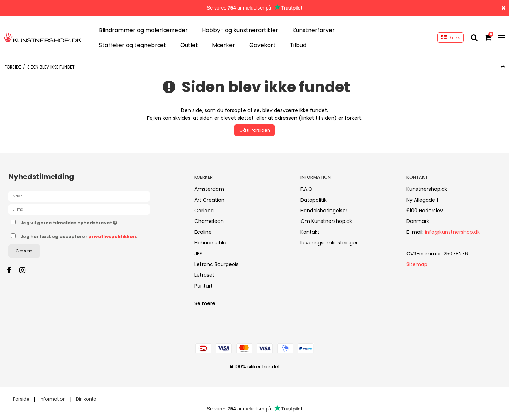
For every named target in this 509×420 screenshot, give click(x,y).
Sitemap (417, 264)
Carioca (204, 211)
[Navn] (79, 196)
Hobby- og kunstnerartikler (240, 30)
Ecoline (203, 232)
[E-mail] (79, 209)
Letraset (204, 275)
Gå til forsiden (255, 130)
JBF (198, 254)
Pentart (204, 286)
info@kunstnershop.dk (452, 232)
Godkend (24, 251)
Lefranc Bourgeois (217, 264)
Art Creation (209, 200)
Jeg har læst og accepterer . (79, 236)
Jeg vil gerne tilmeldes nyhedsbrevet (94, 221)
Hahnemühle (210, 243)
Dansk (451, 38)
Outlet (189, 45)
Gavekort (262, 45)
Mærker (224, 45)
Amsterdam (209, 189)
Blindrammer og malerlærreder (143, 30)
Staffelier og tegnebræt (133, 45)
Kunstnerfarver (314, 30)
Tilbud (298, 45)
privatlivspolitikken (112, 236)
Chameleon (209, 221)
